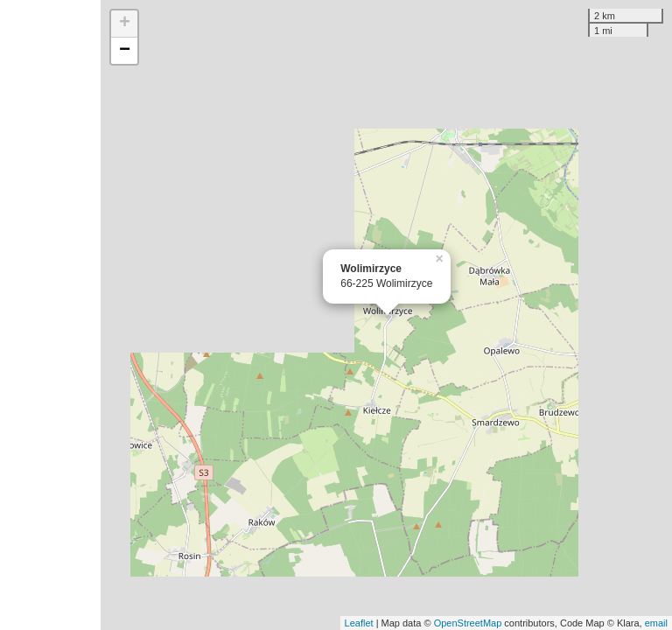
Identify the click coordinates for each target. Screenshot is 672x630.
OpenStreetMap (468, 623)
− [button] (125, 51)
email (656, 623)
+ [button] (125, 24)
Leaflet (359, 623)
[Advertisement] (50, 315)
